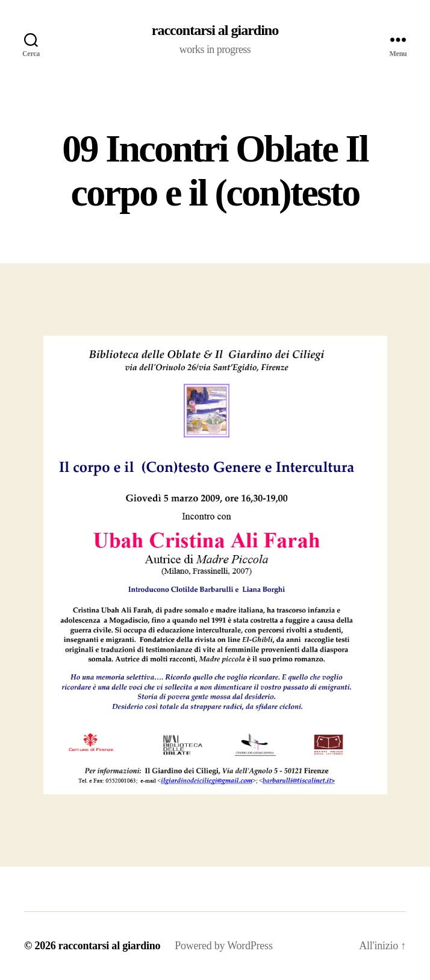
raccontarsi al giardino (215, 30)
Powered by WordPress (223, 946)
